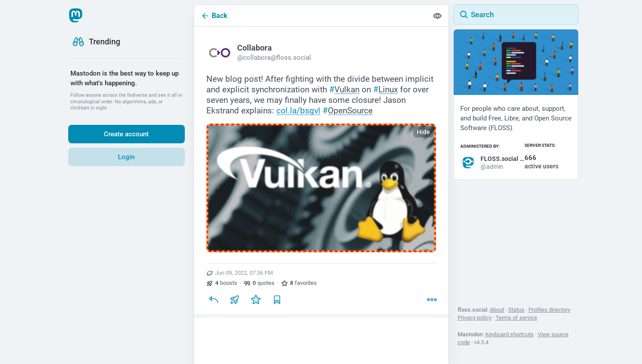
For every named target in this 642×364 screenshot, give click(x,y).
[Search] (516, 15)
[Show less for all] (437, 16)
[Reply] (213, 299)
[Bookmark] (277, 299)
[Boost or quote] (235, 299)
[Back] (311, 16)
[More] (432, 299)
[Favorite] (256, 299)
